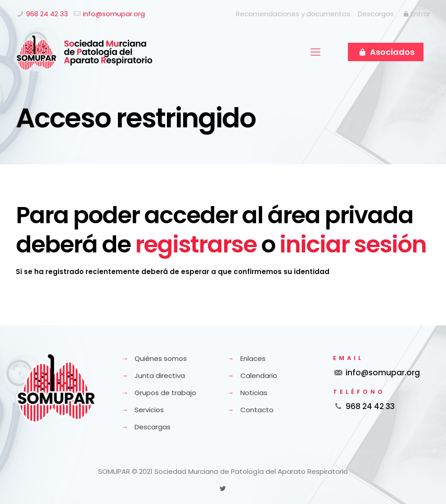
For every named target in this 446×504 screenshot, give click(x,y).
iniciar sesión (353, 244)
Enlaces (253, 358)
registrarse (196, 244)
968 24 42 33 (47, 14)
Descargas (376, 14)
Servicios (149, 410)
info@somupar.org (114, 14)
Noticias (254, 393)
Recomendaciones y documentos (293, 14)
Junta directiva (160, 376)
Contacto (257, 410)
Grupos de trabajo (165, 393)
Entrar (416, 14)
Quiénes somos (161, 358)
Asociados (386, 52)
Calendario (259, 376)
